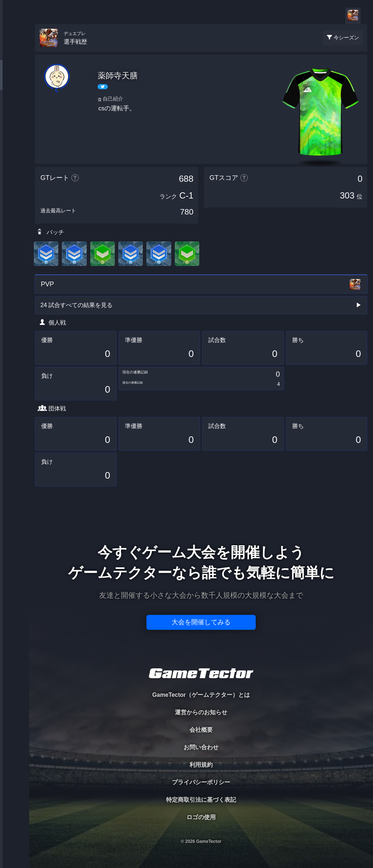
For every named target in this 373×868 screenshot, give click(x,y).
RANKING (14, 141)
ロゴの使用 (201, 817)
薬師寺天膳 (118, 76)
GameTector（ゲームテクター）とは (201, 695)
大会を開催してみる (201, 622)
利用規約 (201, 765)
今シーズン (346, 38)
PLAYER (15, 81)
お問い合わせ (201, 747)
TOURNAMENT (14, 52)
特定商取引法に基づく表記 (201, 800)
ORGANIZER (15, 111)
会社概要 (201, 730)
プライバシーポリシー (201, 782)
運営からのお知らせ (201, 712)
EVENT (15, 171)
